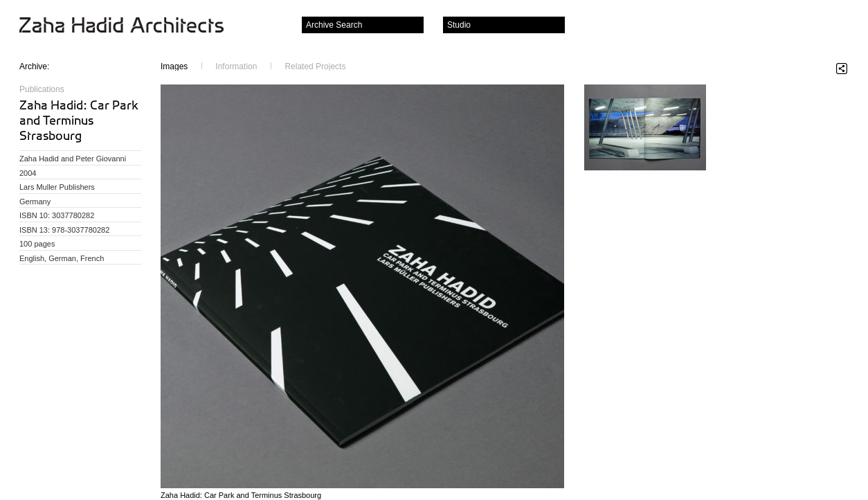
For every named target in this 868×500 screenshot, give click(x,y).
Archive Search (334, 25)
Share (842, 69)
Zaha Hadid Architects (133, 26)
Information (236, 66)
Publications (42, 89)
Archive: (34, 66)
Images (174, 66)
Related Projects (315, 66)
